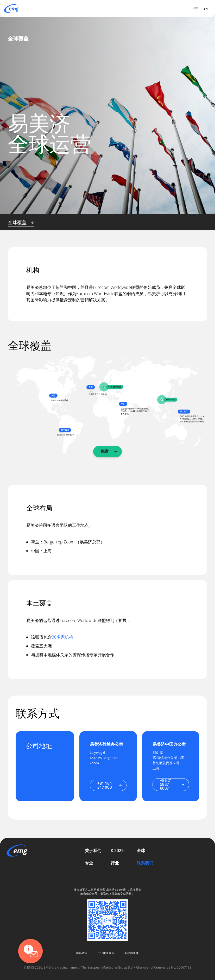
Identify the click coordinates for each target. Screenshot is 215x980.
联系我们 (145, 863)
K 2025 (117, 851)
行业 (115, 863)
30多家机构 (62, 637)
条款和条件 (132, 953)
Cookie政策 (106, 953)
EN (206, 9)
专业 (89, 863)
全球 (141, 851)
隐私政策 (82, 953)
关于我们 (93, 851)
